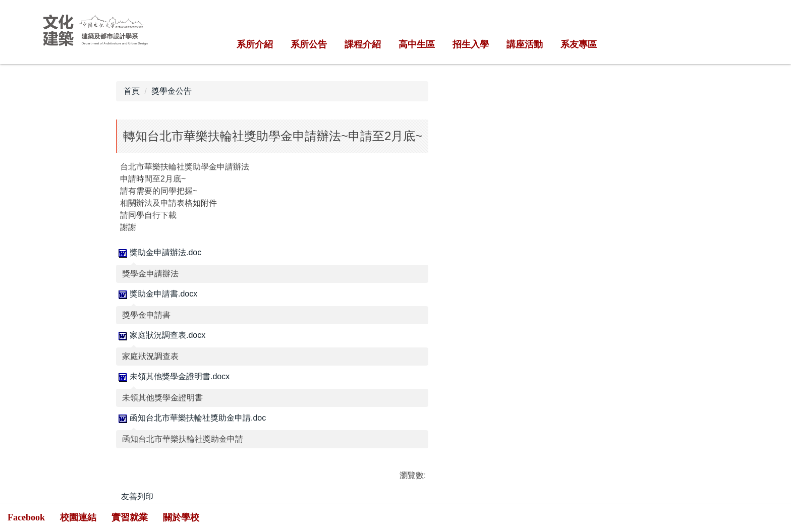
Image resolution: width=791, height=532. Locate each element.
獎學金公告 (172, 91)
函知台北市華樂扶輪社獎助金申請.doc (191, 418)
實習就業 (130, 517)
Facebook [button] (26, 517)
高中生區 (417, 44)
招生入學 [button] (471, 44)
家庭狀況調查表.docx (161, 335)
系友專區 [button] (579, 44)
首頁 (132, 91)
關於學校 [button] (181, 517)
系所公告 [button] (309, 44)
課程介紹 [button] (363, 44)
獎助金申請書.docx (157, 294)
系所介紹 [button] (255, 44)
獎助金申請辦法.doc (159, 252)
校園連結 (78, 517)
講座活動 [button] (525, 44)
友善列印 (137, 496)
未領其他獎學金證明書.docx (173, 376)
